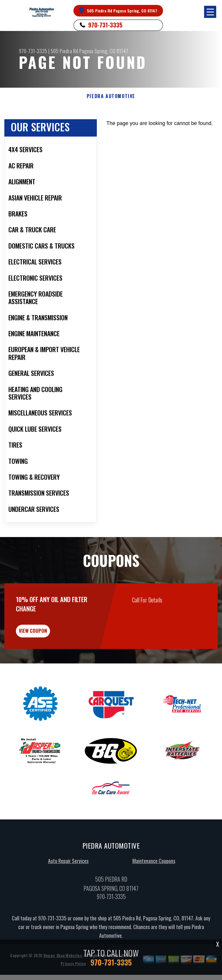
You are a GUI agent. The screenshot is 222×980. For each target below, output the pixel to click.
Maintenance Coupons (154, 869)
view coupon (48, 637)
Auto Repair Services (68, 869)
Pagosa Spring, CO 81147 (104, 51)
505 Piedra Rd (64, 51)
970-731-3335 (105, 25)
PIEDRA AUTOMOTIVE (111, 96)
